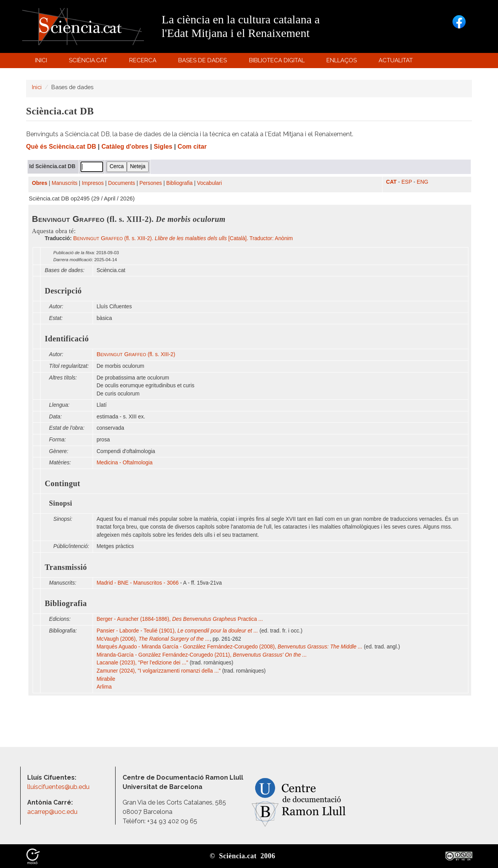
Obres (40, 183)
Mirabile (107, 679)
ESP (407, 182)
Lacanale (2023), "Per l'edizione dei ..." (142, 663)
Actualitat (397, 62)
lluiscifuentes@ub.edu (59, 787)
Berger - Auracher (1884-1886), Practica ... (180, 619)
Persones (151, 183)
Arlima (105, 687)
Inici (41, 60)
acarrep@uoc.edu (52, 812)
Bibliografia (179, 183)
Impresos (93, 183)
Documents (122, 183)
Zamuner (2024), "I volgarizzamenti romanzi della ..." (159, 671)
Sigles (163, 147)
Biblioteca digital (278, 62)
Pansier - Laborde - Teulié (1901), (177, 631)
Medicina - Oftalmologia (124, 463)
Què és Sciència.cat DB (61, 147)
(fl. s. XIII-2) (136, 354)
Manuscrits (65, 183)
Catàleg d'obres (125, 147)
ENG (423, 182)
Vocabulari (209, 183)
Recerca (144, 62)
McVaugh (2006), (153, 639)
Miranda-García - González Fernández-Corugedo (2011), (202, 655)
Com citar (192, 147)
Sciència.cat (89, 62)
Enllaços (342, 60)
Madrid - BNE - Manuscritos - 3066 (138, 583)
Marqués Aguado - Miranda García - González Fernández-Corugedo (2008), (229, 647)
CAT (391, 182)
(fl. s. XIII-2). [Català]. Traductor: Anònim (183, 238)
